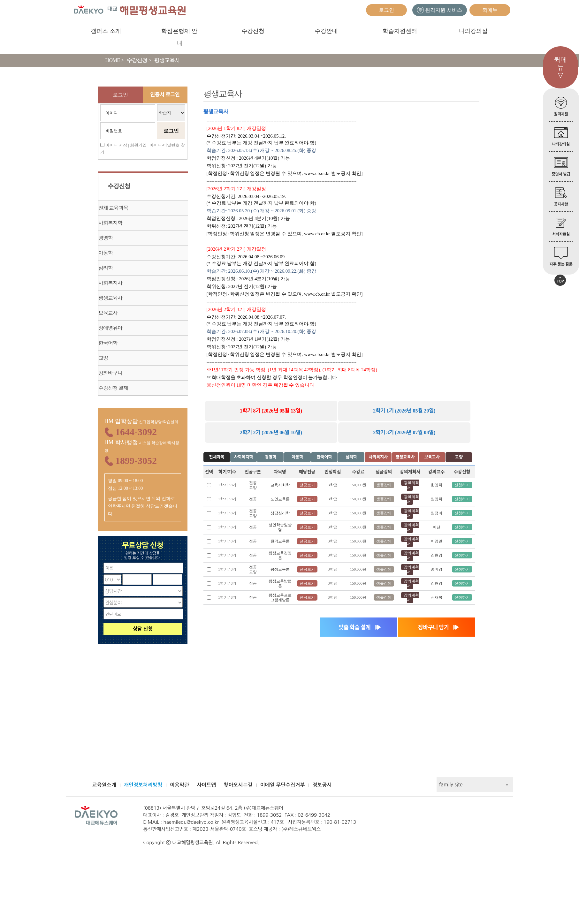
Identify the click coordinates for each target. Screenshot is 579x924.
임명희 (437, 499)
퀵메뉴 (490, 10)
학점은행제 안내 (179, 33)
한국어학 (108, 343)
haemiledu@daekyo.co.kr (191, 822)
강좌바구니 (110, 373)
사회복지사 (110, 283)
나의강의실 (473, 31)
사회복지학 (110, 223)
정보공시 (322, 785)
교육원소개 (104, 785)
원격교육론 (280, 541)
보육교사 (108, 313)
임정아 (437, 513)
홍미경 (437, 569)
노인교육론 (280, 499)
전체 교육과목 (113, 208)
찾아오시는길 (238, 785)
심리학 (106, 268)
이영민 (437, 541)
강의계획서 (411, 485)
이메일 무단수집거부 (283, 785)
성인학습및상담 (280, 527)
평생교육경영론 (280, 555)
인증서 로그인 (165, 95)
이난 (437, 527)
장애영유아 (110, 328)
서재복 (437, 597)
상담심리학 (280, 513)
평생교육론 (280, 569)
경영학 (106, 238)
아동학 (106, 253)
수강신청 (253, 31)
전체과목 (217, 457)
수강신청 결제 (113, 388)
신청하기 (462, 485)
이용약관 (179, 785)
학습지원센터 (400, 31)
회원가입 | (139, 145)
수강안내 (326, 31)
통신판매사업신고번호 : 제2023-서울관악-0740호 (194, 829)
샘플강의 (384, 485)
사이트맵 (206, 785)
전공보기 (307, 485)
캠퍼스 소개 (106, 31)
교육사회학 (280, 485)
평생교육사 (110, 298)
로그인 (386, 10)
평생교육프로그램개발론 (280, 598)
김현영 (437, 555)
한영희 (437, 485)
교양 (103, 358)
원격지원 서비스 (440, 10)
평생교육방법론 (280, 583)
